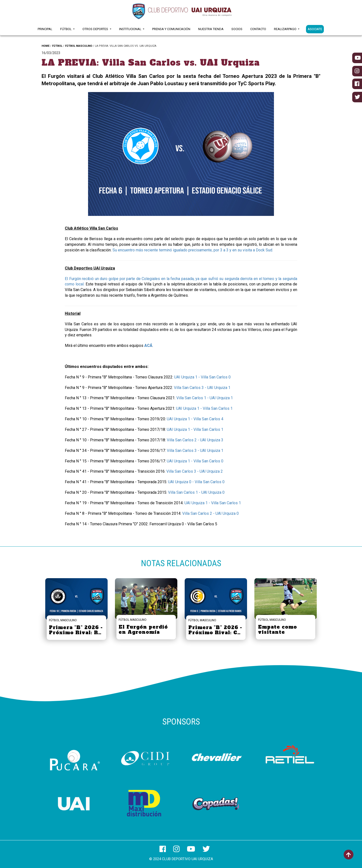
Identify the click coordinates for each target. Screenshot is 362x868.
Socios (237, 29)
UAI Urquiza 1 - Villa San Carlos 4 (195, 419)
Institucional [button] (131, 29)
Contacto (258, 29)
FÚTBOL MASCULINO (79, 46)
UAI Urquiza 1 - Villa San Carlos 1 (204, 408)
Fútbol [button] (66, 29)
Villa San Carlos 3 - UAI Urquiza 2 (195, 471)
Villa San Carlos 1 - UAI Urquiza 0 (196, 492)
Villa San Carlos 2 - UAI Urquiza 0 (210, 513)
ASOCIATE (315, 29)
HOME (45, 46)
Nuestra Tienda (211, 29)
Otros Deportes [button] (96, 29)
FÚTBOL (57, 46)
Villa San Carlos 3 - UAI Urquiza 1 (202, 388)
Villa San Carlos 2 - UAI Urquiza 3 (195, 440)
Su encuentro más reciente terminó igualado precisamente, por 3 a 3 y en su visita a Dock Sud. (193, 250)
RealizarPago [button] (286, 29)
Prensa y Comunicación (171, 29)
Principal (45, 29)
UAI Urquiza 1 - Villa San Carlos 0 (202, 377)
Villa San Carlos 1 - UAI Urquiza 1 (205, 398)
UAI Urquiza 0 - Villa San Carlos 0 (196, 482)
